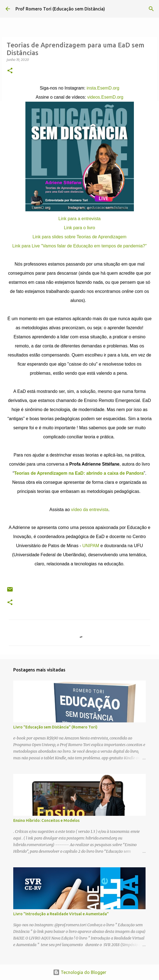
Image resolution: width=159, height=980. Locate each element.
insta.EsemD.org (103, 88)
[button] (10, 71)
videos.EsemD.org (105, 97)
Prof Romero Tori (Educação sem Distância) (60, 9)
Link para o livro (80, 228)
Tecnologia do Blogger (80, 972)
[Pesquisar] (151, 9)
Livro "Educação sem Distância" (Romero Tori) (55, 727)
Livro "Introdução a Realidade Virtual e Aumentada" (61, 914)
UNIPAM (91, 546)
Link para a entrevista (80, 219)
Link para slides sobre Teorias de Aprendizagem (79, 237)
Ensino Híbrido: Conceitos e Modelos (46, 820)
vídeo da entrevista (90, 510)
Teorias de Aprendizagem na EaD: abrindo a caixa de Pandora (79, 473)
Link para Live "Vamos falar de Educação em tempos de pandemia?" (80, 246)
